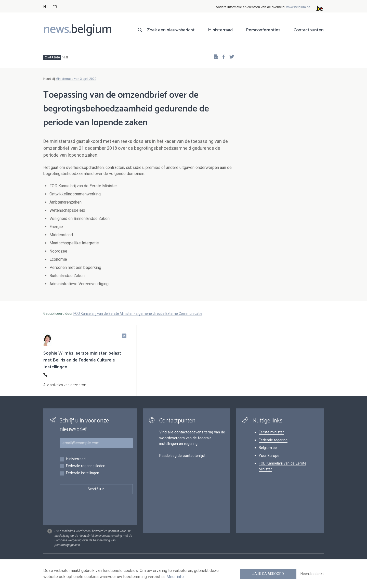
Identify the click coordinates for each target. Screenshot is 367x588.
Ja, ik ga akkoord (268, 574)
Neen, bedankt (312, 574)
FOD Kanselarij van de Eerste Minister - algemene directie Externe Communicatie (138, 314)
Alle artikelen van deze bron (65, 385)
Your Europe (269, 456)
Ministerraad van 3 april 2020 (76, 79)
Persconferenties (263, 30)
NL (46, 7)
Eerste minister (271, 432)
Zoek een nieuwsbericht (171, 30)
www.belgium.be (298, 7)
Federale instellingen (82, 473)
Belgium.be (268, 448)
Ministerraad (220, 30)
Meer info (175, 577)
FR (55, 7)
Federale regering (273, 440)
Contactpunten (309, 30)
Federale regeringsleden (86, 466)
